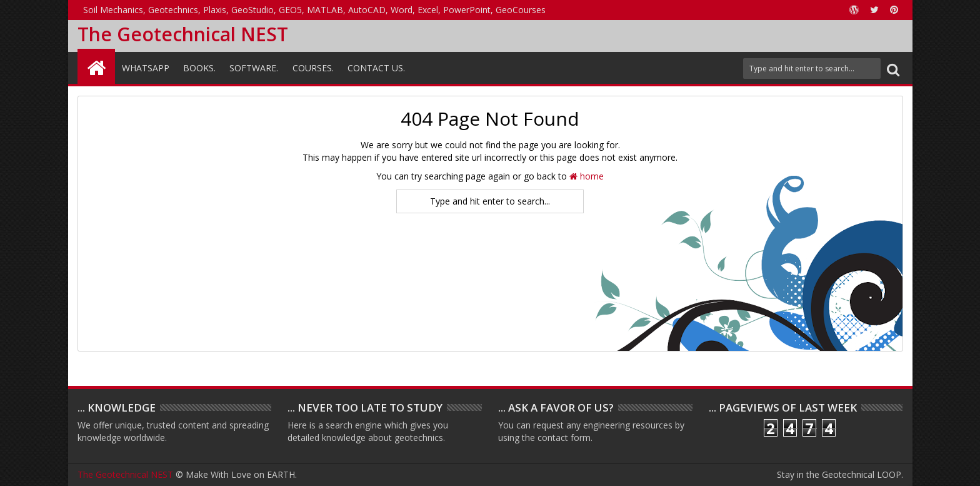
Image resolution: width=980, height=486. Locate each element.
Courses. (313, 68)
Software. (254, 68)
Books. (199, 68)
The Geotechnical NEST (183, 34)
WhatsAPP (146, 68)
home (587, 176)
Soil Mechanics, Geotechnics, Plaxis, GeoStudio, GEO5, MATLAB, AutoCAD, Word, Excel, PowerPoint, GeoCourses (314, 10)
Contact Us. (376, 68)
